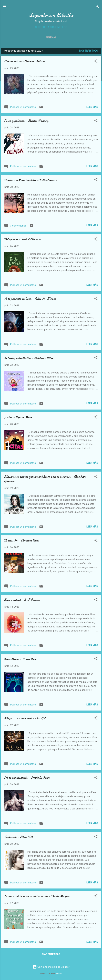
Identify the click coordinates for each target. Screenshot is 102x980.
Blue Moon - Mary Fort (20, 659)
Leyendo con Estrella (51, 15)
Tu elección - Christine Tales (21, 540)
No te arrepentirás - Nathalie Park (27, 778)
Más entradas (51, 954)
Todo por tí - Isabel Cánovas (23, 239)
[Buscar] (97, 7)
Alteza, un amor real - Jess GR (25, 718)
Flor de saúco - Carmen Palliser (24, 61)
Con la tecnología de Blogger (51, 967)
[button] (96, 62)
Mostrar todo (89, 51)
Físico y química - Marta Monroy (26, 121)
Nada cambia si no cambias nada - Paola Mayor (37, 896)
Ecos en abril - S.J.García (22, 600)
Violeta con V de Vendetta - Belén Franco (30, 180)
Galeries (59, 974)
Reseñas (51, 38)
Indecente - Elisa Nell (18, 837)
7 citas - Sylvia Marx (18, 417)
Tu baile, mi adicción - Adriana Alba (29, 358)
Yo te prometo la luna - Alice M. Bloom (30, 299)
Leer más (92, 107)
